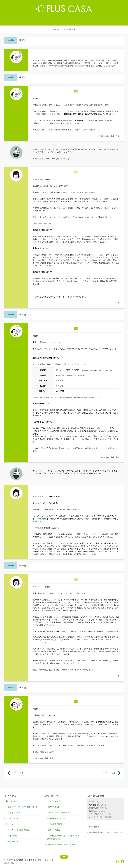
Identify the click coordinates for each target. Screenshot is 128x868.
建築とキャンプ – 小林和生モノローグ (23, 807)
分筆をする (70, 257)
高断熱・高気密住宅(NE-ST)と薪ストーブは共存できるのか (64, 837)
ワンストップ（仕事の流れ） (19, 830)
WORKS (53, 22)
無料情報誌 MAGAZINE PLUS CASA (61, 844)
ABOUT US (23, 22)
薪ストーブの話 (54, 830)
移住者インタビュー (57, 818)
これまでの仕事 (12, 818)
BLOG (82, 22)
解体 (34, 278)
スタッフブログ (54, 801)
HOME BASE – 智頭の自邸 (59, 813)
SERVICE (38, 22)
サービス (9, 824)
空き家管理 (12, 836)
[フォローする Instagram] (118, 862)
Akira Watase (20, 863)
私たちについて (12, 801)
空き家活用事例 (55, 824)
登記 (34, 516)
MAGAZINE (68, 22)
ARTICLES (95, 22)
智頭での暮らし (54, 807)
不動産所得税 (41, 519)
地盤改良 (45, 278)
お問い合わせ (94, 827)
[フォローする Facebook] (122, 862)
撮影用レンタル (14, 841)
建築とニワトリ (14, 813)
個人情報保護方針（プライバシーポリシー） (106, 832)
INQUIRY (111, 22)
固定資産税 (65, 519)
